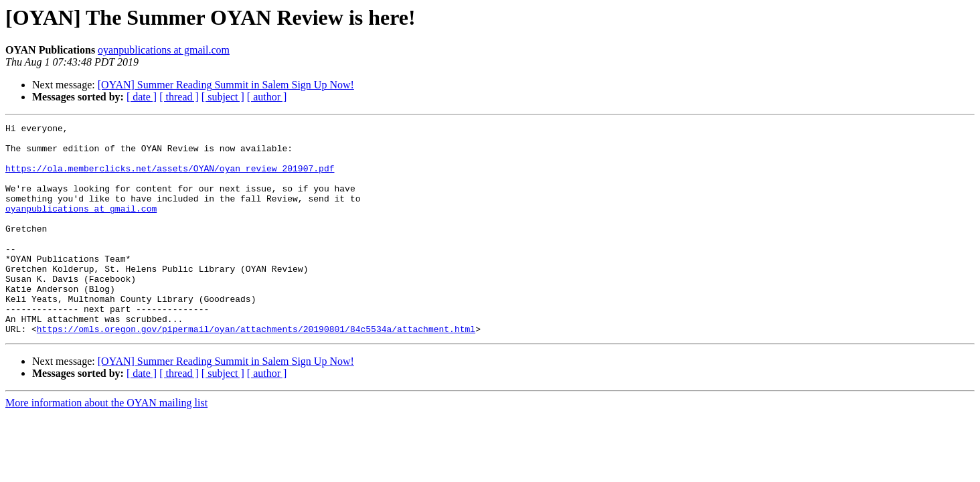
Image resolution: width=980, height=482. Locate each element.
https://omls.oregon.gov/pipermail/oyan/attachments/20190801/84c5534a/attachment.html (256, 371)
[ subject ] (223, 97)
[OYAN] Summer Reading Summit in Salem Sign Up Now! (226, 85)
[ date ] (142, 97)
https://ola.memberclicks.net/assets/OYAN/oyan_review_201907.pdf (170, 178)
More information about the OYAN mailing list (106, 445)
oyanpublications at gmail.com (164, 50)
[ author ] (267, 97)
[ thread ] (179, 97)
